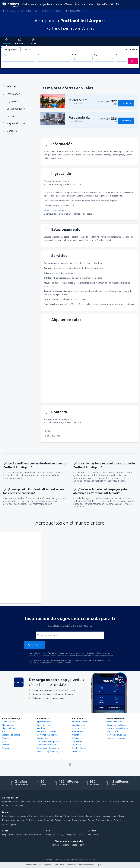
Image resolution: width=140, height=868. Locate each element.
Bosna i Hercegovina (18, 816)
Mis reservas (113, 731)
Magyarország (9, 820)
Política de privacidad (116, 735)
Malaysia (62, 835)
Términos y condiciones (118, 728)
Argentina (6, 801)
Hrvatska (106, 816)
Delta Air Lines (79, 728)
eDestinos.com (77, 845)
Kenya (12, 835)
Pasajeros (120, 55)
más (102, 865)
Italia (121, 816)
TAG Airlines (77, 751)
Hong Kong (51, 835)
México (105, 801)
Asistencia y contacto (117, 738)
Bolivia (15, 801)
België (5, 816)
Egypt (5, 835)
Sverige (91, 820)
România (82, 820)
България (34, 816)
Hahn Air (76, 738)
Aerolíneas (42, 728)
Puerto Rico (7, 806)
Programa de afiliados (117, 725)
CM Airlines (77, 741)
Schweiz (117, 820)
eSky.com (65, 845)
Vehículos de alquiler (11, 735)
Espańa (81, 816)
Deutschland (71, 816)
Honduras (96, 801)
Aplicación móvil (105, 4)
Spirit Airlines (78, 731)
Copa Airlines (78, 745)
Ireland (115, 816)
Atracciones (81, 4)
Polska (58, 820)
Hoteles (6, 731)
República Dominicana (68, 801)
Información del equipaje (48, 748)
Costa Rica (52, 801)
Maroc (19, 835)
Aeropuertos (43, 738)
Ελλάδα (97, 816)
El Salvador (31, 801)
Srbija (74, 820)
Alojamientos (47, 4)
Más (118, 4)
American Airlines (80, 722)
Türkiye (81, 835)
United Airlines (78, 725)
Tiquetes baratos (10, 728)
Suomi (109, 820)
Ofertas (68, 4)
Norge (40, 820)
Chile (22, 801)
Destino (41, 55)
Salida (74, 55)
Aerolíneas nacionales (47, 731)
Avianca (75, 735)
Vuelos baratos (30, 4)
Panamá (124, 801)
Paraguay (19, 806)
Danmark (59, 816)
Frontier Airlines (79, 748)
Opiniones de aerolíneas (48, 735)
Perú (131, 801)
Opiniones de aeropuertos (49, 741)
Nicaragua (114, 801)
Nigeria (27, 835)
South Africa (37, 835)
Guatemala (85, 801)
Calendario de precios (47, 745)
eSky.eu (56, 845)
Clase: (125, 49)
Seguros (6, 745)
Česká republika (47, 816)
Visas (92, 4)
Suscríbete (35, 645)
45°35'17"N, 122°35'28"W (55, 211)
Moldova (20, 820)
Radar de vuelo (44, 725)
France (89, 816)
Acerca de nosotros (116, 722)
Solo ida (27, 49)
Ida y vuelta (11, 49)
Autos (59, 4)
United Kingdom (9, 824)
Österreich (49, 820)
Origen (5, 55)
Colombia (41, 801)
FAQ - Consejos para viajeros (50, 751)
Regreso (97, 55)
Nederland (31, 820)
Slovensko (100, 820)
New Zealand (94, 835)
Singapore (72, 835)
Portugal (66, 820)
